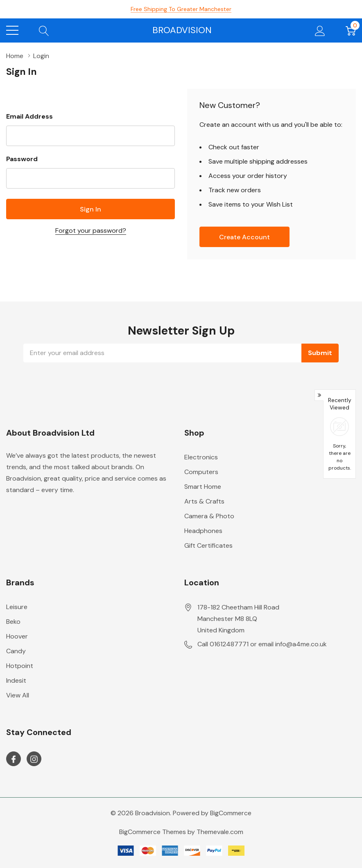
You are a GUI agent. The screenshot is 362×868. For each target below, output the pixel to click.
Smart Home (203, 487)
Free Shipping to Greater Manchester (181, 9)
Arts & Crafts (204, 501)
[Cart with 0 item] (351, 30)
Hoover (17, 636)
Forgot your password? (91, 230)
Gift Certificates (208, 545)
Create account (244, 237)
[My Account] (320, 30)
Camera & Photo (209, 516)
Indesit (16, 680)
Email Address (29, 116)
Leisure (17, 607)
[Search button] (44, 30)
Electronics (201, 457)
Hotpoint (20, 666)
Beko (13, 622)
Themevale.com (220, 832)
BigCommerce (231, 813)
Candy (16, 651)
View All (18, 695)
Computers (201, 472)
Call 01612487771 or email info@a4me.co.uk (262, 644)
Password (22, 159)
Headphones (203, 531)
